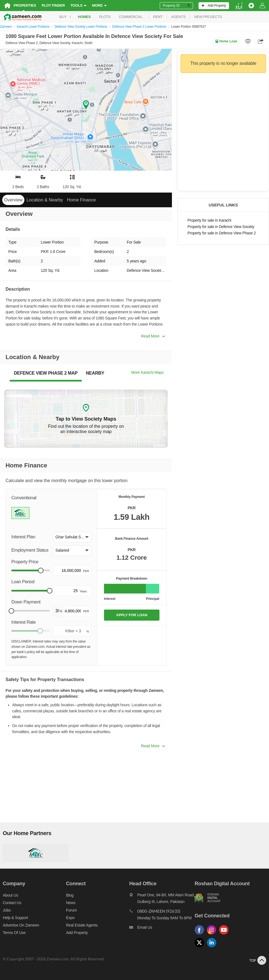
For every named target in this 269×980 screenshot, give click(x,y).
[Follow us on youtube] (225, 935)
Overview (13, 200)
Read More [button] (153, 336)
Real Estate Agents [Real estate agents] (82, 925)
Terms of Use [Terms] (14, 933)
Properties (25, 5)
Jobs (7, 910)
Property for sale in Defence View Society (221, 227)
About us (10, 895)
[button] (72, 537)
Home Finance (82, 200)
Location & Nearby (45, 200)
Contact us (12, 903)
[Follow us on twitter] (201, 947)
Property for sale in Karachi (209, 220)
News (71, 903)
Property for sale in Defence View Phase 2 (222, 233)
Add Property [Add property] (77, 933)
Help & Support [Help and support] (15, 918)
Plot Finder (53, 5)
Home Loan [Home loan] (226, 41)
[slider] (41, 570)
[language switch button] (239, 6)
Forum (71, 910)
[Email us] (162, 929)
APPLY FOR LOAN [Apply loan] (132, 615)
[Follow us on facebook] (201, 935)
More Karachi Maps (147, 372)
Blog (70, 895)
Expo (70, 918)
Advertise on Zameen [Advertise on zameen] (21, 925)
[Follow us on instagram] (213, 935)
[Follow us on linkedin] (213, 947)
